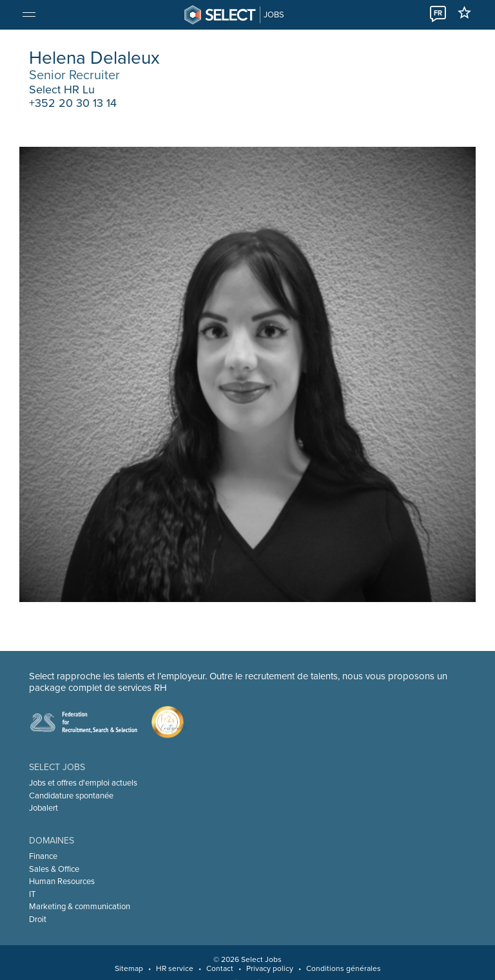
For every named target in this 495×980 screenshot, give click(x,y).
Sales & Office (54, 869)
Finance (43, 856)
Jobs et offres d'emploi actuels (83, 783)
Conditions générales (344, 968)
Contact (220, 968)
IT (32, 894)
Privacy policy (270, 968)
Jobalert (44, 808)
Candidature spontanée (71, 796)
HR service (175, 968)
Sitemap (129, 968)
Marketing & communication (80, 907)
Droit (38, 919)
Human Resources (62, 881)
